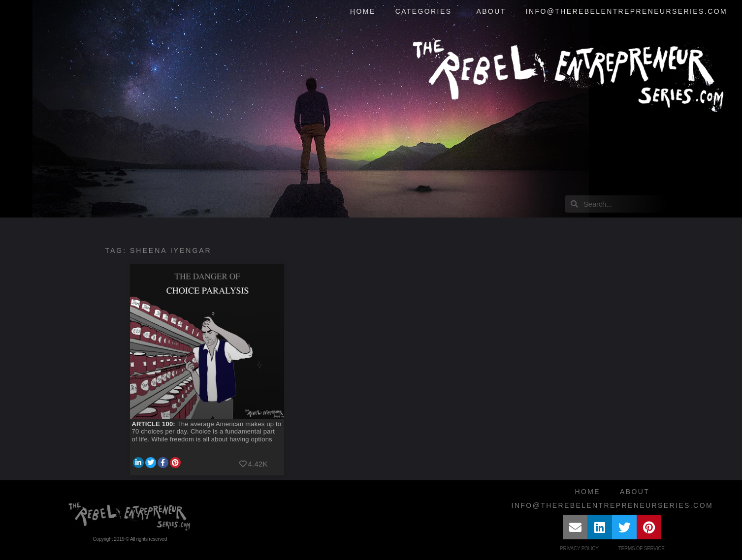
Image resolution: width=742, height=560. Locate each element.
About (491, 11)
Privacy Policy (579, 548)
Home (363, 11)
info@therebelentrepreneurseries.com (627, 11)
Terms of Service (642, 548)
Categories (426, 12)
